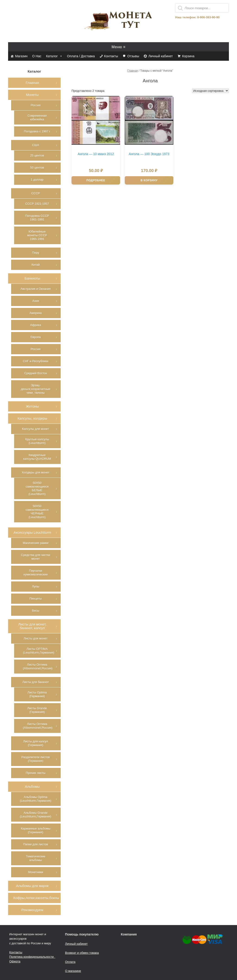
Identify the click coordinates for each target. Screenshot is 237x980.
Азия (36, 301)
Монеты (32, 95)
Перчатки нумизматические (36, 573)
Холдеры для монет (36, 472)
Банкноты (32, 278)
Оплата (70, 962)
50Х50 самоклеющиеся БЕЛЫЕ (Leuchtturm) (37, 488)
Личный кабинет (161, 56)
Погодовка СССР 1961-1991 (37, 218)
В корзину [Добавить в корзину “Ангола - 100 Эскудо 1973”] (149, 180)
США (36, 145)
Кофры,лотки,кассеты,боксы (36, 898)
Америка (36, 313)
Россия (36, 105)
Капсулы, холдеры (32, 418)
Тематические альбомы (36, 858)
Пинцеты (36, 599)
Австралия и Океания (36, 289)
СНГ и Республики (36, 361)
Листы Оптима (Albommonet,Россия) (38, 666)
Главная (133, 71)
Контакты (111, 56)
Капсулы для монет (36, 429)
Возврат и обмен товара (82, 953)
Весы (36, 611)
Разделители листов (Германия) (36, 759)
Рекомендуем (32, 910)
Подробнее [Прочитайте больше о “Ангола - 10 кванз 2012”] (96, 180)
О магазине (73, 971)
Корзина (188, 56)
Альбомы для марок (32, 886)
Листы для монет (36, 638)
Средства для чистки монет (36, 557)
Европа (36, 337)
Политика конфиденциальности (32, 957)
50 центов (37, 168)
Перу (36, 253)
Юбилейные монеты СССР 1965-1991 (37, 235)
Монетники (36, 872)
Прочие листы (36, 773)
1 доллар (37, 180)
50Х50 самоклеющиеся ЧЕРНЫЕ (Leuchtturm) (37, 512)
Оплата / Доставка (81, 56)
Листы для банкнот (36, 682)
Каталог (54, 56)
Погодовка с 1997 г (37, 131)
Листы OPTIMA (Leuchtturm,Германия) (39, 651)
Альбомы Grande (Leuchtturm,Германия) (36, 815)
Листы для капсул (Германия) (36, 743)
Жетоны (32, 406)
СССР (36, 193)
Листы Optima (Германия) (37, 694)
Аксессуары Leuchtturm (32, 532)
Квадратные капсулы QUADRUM (37, 457)
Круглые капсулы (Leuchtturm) (37, 441)
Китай (36, 265)
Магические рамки (36, 543)
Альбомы (33, 787)
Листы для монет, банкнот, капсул (32, 626)
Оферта (15, 961)
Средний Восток (36, 373)
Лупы (36, 586)
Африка (36, 325)
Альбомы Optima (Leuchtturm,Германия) (36, 799)
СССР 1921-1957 (37, 204)
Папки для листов (36, 844)
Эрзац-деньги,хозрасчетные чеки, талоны (36, 389)
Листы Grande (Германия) (37, 710)
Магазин (21, 56)
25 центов (37, 155)
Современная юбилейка (37, 117)
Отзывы (133, 56)
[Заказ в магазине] (210, 91)
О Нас (37, 56)
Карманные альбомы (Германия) (36, 830)
